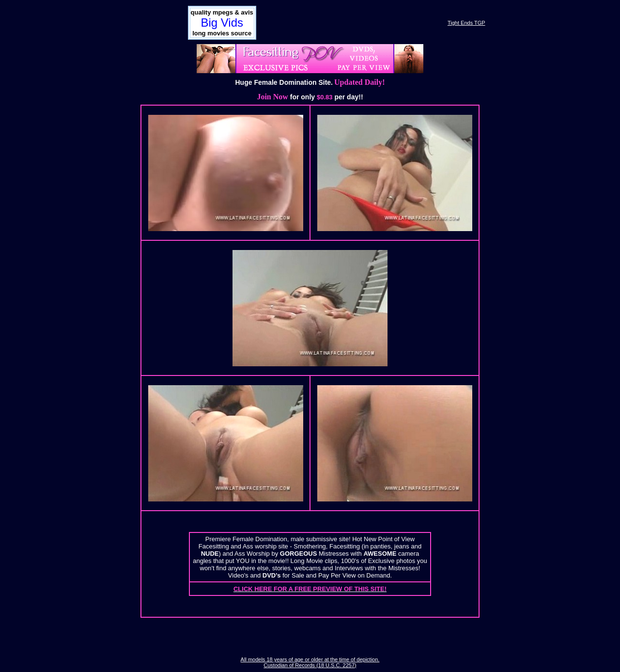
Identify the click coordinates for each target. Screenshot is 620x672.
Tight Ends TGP (466, 23)
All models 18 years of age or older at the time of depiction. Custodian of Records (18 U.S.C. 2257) (310, 662)
